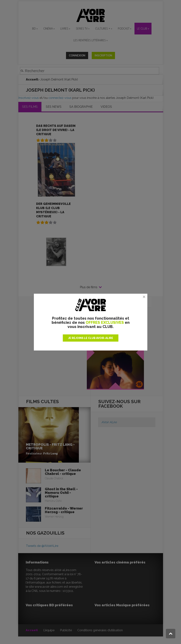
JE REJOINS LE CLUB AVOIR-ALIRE (91, 338)
